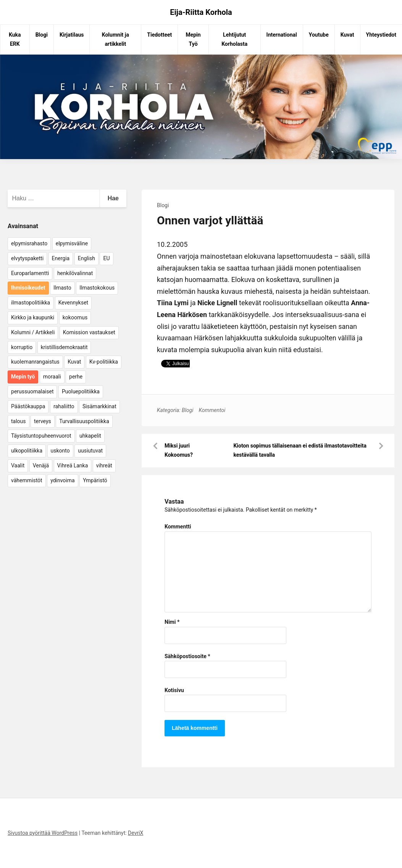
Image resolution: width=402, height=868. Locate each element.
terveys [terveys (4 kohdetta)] (43, 421)
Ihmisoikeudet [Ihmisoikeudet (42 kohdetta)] (28, 288)
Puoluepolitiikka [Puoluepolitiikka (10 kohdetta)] (81, 391)
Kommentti (178, 527)
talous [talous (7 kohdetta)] (19, 421)
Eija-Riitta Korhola (201, 12)
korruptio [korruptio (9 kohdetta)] (22, 347)
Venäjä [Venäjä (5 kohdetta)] (41, 465)
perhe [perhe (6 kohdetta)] (76, 377)
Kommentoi (212, 410)
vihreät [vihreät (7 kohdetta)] (104, 465)
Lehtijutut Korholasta (234, 39)
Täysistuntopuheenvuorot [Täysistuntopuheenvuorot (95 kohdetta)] (41, 436)
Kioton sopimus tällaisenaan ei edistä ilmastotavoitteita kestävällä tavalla (300, 450)
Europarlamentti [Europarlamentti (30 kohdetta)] (30, 273)
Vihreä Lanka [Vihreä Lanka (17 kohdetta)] (73, 465)
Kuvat (347, 35)
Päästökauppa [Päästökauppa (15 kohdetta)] (28, 406)
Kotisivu (174, 690)
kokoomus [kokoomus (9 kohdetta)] (75, 317)
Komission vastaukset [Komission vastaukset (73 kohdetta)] (89, 332)
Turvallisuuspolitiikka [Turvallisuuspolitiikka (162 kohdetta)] (84, 421)
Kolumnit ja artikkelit (115, 39)
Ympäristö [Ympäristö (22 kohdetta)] (95, 480)
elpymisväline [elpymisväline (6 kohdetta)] (72, 243)
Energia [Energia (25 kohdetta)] (61, 258)
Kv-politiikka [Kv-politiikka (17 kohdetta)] (104, 362)
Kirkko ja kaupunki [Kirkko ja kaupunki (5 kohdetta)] (33, 317)
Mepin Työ (193, 39)
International (282, 35)
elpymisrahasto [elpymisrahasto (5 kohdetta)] (29, 243)
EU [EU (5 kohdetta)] (106, 258)
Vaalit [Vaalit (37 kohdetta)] (18, 465)
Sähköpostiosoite (187, 656)
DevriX (136, 833)
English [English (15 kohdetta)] (86, 258)
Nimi (172, 622)
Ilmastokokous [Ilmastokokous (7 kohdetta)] (97, 288)
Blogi (42, 35)
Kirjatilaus (72, 35)
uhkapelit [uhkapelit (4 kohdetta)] (90, 436)
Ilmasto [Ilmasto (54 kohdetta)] (62, 288)
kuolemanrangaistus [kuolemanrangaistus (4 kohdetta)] (35, 362)
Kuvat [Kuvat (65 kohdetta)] (74, 362)
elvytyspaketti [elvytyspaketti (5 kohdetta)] (27, 258)
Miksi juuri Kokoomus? (179, 450)
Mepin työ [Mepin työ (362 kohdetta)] (23, 377)
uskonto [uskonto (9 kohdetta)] (60, 451)
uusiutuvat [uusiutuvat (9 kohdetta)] (90, 451)
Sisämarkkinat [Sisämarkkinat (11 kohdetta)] (99, 406)
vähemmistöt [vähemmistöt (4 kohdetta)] (27, 480)
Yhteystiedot (381, 35)
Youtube (319, 35)
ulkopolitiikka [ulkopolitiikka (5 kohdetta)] (27, 451)
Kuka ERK (15, 39)
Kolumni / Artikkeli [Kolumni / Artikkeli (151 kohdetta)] (33, 332)
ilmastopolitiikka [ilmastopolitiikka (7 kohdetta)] (31, 303)
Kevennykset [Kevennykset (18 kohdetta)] (73, 303)
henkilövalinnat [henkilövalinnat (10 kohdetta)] (75, 273)
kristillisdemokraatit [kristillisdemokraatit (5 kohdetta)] (64, 347)
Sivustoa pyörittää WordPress (43, 833)
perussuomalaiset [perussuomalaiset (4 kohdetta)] (32, 391)
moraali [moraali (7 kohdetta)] (52, 377)
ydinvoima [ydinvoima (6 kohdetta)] (63, 480)
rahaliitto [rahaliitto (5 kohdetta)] (64, 406)
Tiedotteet (159, 35)
